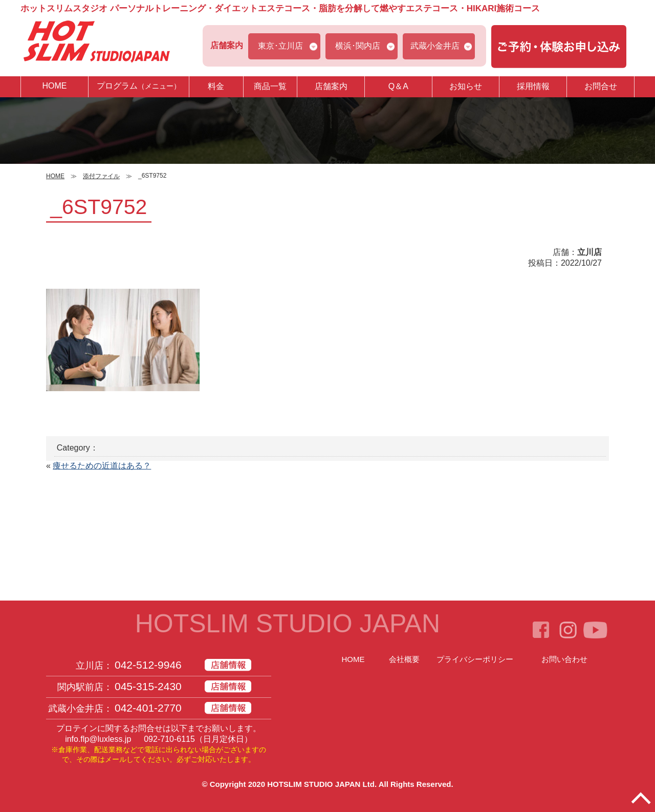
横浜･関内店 (358, 46)
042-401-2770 (148, 708)
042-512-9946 (148, 665)
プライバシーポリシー (475, 659)
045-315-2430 (148, 686)
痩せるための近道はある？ (102, 466)
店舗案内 (331, 86)
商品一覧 (270, 86)
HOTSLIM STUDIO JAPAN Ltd (321, 784)
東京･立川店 (280, 46)
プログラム (139, 86)
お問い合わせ (564, 659)
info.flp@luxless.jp (98, 739)
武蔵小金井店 (435, 46)
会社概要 (404, 659)
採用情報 (533, 86)
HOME (54, 86)
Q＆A (398, 86)
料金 (216, 86)
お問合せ (601, 86)
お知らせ (466, 86)
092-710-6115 (169, 739)
